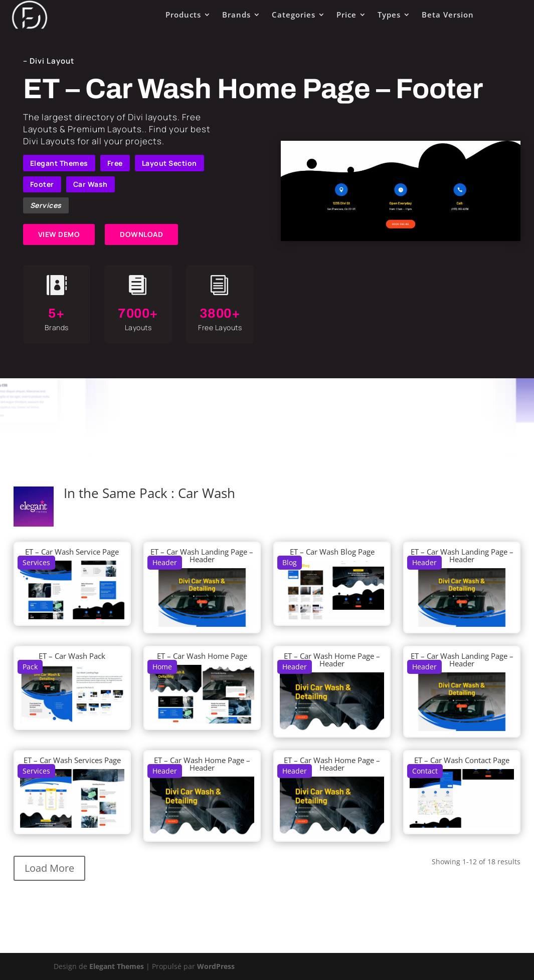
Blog (290, 562)
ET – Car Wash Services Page (72, 760)
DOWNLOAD (141, 234)
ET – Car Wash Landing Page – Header (202, 555)
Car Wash (91, 184)
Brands (236, 15)
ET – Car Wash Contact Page (462, 760)
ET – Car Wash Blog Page (332, 552)
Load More (49, 868)
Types (389, 15)
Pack (30, 667)
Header (165, 562)
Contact (425, 771)
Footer (42, 184)
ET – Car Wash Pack (72, 656)
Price (346, 15)
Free (115, 163)
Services (46, 205)
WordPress (216, 966)
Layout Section (169, 163)
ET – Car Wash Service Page (72, 552)
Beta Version (448, 15)
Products (183, 15)
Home (162, 667)
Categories (294, 15)
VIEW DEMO (59, 234)
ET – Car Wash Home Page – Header (332, 660)
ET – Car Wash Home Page (202, 656)
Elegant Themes (59, 163)
